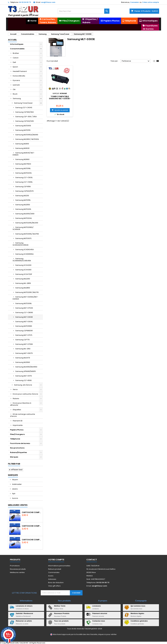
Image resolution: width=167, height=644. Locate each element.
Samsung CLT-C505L (24, 182)
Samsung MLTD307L (23, 238)
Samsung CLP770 (22, 340)
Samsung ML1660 (22, 159)
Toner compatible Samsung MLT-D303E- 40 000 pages (60, 99)
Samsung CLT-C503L (24, 177)
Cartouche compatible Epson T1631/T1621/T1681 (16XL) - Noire (32, 526)
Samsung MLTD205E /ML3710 (27, 292)
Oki (14, 89)
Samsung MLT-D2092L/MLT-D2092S (25, 298)
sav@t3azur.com (48, 2)
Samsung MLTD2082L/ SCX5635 (23, 228)
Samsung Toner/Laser (23, 103)
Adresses (52, 579)
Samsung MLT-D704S (24, 308)
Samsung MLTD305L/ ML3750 (27, 234)
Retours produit (55, 569)
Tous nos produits (61, 621)
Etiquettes (17, 410)
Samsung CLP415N (23, 187)
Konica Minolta (19, 76)
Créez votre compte (151, 2)
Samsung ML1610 (22, 144)
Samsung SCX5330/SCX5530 (21, 244)
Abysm (15, 480)
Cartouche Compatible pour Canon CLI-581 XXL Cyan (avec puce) (32, 540)
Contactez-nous (99, 621)
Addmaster (17, 484)
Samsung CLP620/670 (24, 191)
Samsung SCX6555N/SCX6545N (22, 260)
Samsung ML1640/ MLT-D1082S (24, 154)
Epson (15, 67)
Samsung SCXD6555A (24, 254)
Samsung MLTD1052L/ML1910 (27, 135)
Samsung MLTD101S (23, 126)
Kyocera (16, 80)
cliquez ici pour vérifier (107, 634)
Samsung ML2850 (23, 288)
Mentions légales (137, 613)
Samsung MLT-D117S (24, 376)
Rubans (16, 398)
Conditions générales (139, 621)
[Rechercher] (84, 11)
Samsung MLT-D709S (24, 344)
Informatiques (17, 44)
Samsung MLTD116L (23, 168)
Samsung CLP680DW (24, 331)
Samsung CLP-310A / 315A (26, 117)
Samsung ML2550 (23, 205)
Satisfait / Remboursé (24, 613)
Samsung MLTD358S (24, 326)
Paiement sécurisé (100, 613)
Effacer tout (16, 470)
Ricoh (15, 94)
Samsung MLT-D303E (24, 317)
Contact (92, 560)
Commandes (54, 572)
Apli (13, 494)
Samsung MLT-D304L (24, 322)
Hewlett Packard (20, 71)
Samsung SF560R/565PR (26, 371)
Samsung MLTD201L (23, 209)
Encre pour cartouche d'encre (25, 394)
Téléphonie (15, 439)
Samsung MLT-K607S (24, 353)
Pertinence (136, 61)
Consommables (17, 49)
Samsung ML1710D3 (23, 164)
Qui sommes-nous (138, 606)
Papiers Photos (17, 430)
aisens (15, 489)
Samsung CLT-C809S (24, 312)
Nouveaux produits (18, 569)
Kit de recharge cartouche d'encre (23, 415)
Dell (14, 62)
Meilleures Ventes (18, 505)
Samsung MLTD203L (24, 173)
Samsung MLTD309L (24, 303)
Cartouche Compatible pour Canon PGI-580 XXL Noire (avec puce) (32, 512)
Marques (14, 457)
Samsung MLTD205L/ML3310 (27, 223)
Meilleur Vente (60, 606)
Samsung (17, 98)
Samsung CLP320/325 (25, 121)
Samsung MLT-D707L (24, 335)
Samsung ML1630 (22, 148)
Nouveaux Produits (62, 613)
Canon (16, 58)
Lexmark (16, 85)
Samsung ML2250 (23, 279)
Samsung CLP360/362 (25, 112)
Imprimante (18, 425)
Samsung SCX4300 (23, 270)
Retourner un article (24, 621)
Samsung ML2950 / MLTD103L (27, 139)
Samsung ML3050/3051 (25, 214)
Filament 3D (18, 421)
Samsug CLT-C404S (24, 108)
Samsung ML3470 (23, 358)
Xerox (15, 389)
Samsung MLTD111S (23, 130)
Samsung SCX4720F (24, 274)
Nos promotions (17, 448)
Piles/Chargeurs (17, 434)
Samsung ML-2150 (23, 349)
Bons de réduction (56, 583)
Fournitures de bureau (20, 443)
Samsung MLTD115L (23, 200)
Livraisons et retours (24, 606)
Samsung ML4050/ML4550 (26, 367)
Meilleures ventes (17, 572)
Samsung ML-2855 (23, 283)
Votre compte (56, 560)
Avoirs (51, 576)
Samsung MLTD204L (24, 218)
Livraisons (97, 606)
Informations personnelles (59, 566)
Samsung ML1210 (22, 196)
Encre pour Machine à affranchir (21, 404)
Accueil (12, 40)
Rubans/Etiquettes (18, 452)
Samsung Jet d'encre (23, 385)
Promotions (15, 566)
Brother (16, 53)
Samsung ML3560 (23, 362)
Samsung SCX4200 (23, 265)
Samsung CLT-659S (24, 380)
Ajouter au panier (60, 110)
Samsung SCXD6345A (25, 250)
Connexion (135, 2)
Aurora (15, 498)
